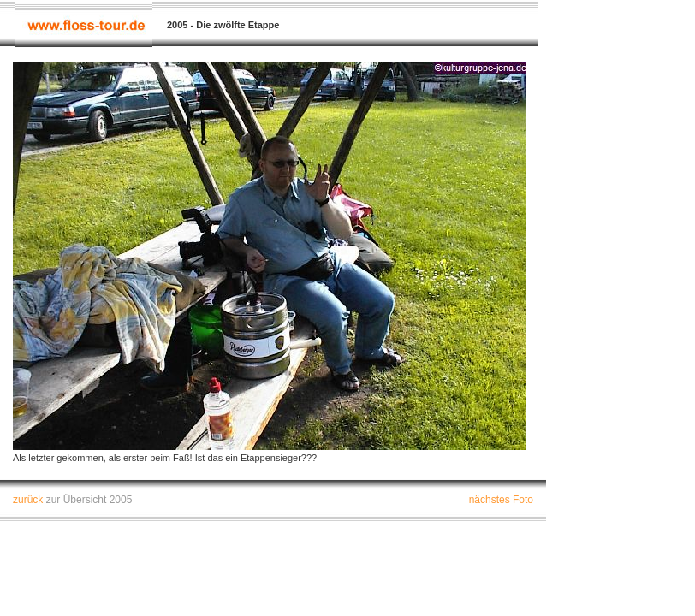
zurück (28, 500)
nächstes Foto (501, 500)
